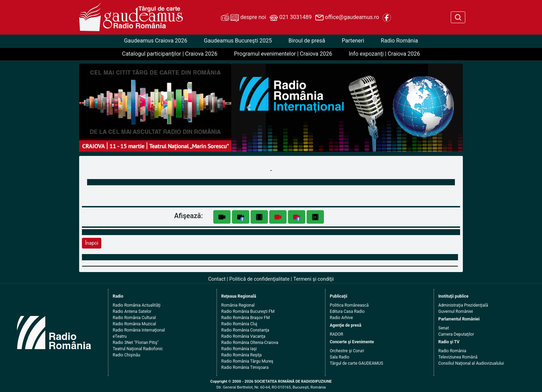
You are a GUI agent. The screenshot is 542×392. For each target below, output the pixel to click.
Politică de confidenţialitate (260, 279)
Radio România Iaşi (239, 349)
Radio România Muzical (134, 324)
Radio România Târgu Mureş (247, 361)
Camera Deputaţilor (456, 334)
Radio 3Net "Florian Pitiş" (136, 343)
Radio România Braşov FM (245, 318)
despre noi (243, 18)
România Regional (238, 305)
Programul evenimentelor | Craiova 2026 (283, 54)
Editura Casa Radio (347, 311)
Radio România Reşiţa (241, 355)
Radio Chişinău (127, 355)
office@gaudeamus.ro (347, 18)
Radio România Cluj (239, 324)
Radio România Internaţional (139, 330)
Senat (444, 328)
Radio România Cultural (134, 318)
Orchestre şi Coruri (347, 351)
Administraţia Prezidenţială (463, 305)
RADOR (337, 334)
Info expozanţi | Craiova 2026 (384, 54)
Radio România (400, 41)
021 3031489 (291, 18)
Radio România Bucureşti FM (248, 311)
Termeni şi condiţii (314, 279)
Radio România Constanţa (245, 330)
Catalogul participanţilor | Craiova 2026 (170, 54)
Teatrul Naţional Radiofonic (138, 349)
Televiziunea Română (458, 357)
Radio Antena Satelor (132, 311)
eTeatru (120, 336)
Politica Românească (349, 305)
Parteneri (353, 41)
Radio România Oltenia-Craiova (250, 343)
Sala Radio (340, 357)
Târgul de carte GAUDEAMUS (356, 363)
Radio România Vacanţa (243, 336)
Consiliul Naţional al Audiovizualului (471, 363)
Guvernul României (456, 311)
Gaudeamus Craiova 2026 (156, 41)
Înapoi (92, 243)
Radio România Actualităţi (137, 305)
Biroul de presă (307, 41)
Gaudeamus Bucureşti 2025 (238, 41)
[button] (249, 108)
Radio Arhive (341, 318)
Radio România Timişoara (245, 367)
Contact (217, 279)
